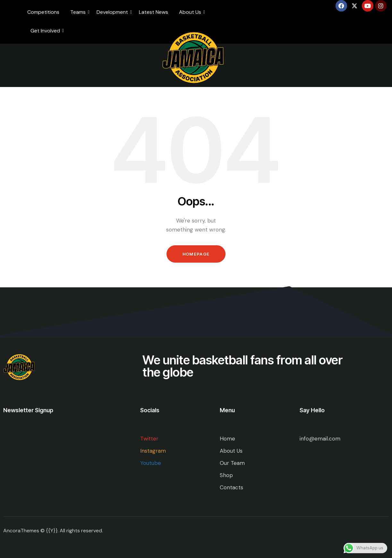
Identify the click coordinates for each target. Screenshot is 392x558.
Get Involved (46, 31)
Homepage (196, 254)
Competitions (43, 12)
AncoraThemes (21, 531)
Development (113, 12)
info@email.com (320, 439)
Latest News (153, 12)
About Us (191, 12)
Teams (79, 12)
